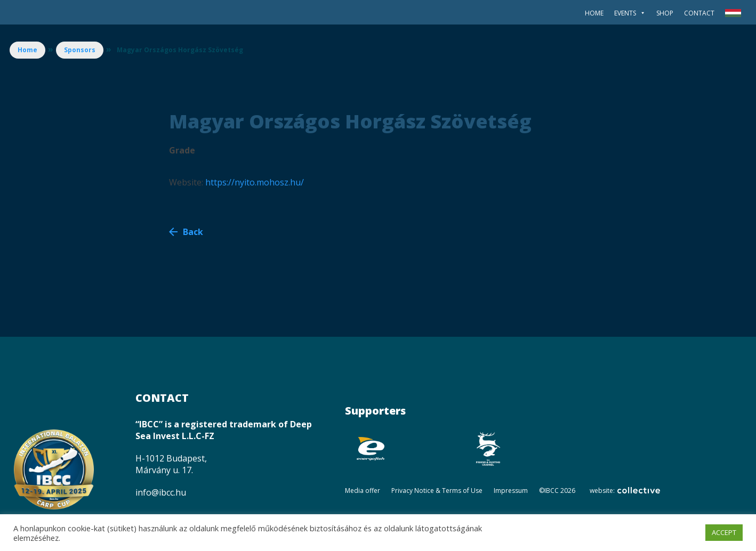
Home (594, 13)
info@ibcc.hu (161, 492)
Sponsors (80, 50)
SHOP (665, 13)
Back (193, 232)
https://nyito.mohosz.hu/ (255, 182)
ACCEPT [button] (724, 532)
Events (630, 13)
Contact (699, 13)
